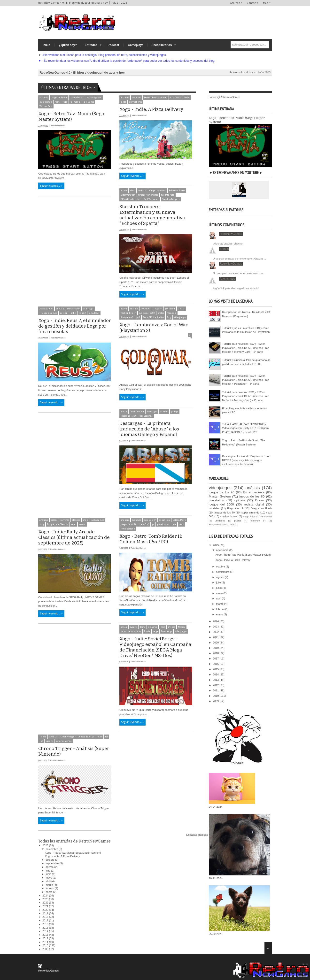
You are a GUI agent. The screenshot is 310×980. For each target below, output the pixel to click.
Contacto (252, 3)
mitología (172, 313)
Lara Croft (144, 524)
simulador (94, 313)
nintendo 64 (258, 521)
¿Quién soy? (68, 45)
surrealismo (136, 102)
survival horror (229, 516)
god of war (170, 309)
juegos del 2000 (147, 313)
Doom (260, 500)
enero (49, 892)
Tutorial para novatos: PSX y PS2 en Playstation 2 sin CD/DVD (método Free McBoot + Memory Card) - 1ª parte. (246, 396)
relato (232, 525)
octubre (50, 860)
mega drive (249, 517)
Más (266, 3)
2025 (46, 845)
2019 (46, 913)
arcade (54, 520)
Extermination (128, 195)
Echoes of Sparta (177, 191)
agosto (50, 867)
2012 (46, 938)
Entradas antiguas (197, 835)
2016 (46, 924)
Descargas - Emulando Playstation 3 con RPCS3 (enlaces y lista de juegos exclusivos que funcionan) (246, 460)
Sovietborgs (166, 631)
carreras (65, 520)
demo (143, 627)
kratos (161, 313)
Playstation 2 (127, 317)
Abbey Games (46, 309)
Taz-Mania (89, 102)
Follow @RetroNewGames (225, 97)
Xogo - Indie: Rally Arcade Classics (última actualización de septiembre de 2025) (74, 537)
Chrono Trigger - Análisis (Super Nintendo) (74, 751)
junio (49, 874)
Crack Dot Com (137, 412)
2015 (46, 928)
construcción (74, 309)
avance (133, 627)
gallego (175, 412)
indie (187, 98)
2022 (46, 903)
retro (57, 102)
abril (48, 881)
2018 (46, 917)
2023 (46, 899)
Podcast (113, 45)
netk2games (98, 520)
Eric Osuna (176, 98)
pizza (123, 102)
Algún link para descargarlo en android (236, 288)
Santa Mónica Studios (153, 317)
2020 (46, 910)
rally (42, 524)
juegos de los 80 (252, 496)
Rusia (147, 631)
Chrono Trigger (68, 737)
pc (153, 524)
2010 (46, 945)
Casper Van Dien (158, 191)
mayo (49, 878)
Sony (169, 317)
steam (82, 524)
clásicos (76, 520)
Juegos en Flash (261, 508)
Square (49, 741)
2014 (46, 931)
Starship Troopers (171, 199)
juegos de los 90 (59, 98)
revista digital (254, 504)
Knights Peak (168, 195)
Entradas (91, 45)
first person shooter (148, 195)
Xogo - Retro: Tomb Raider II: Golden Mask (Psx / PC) (151, 539)
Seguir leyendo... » (51, 186)
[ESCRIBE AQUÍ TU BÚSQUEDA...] (250, 45)
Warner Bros (46, 106)
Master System (94, 98)
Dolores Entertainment (156, 98)
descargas (152, 412)
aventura (137, 98)
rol (106, 737)
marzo (50, 885)
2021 (46, 906)
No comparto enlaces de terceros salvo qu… (239, 273)
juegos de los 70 (225, 513)
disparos (153, 627)
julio (48, 871)
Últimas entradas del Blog (66, 87)
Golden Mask (179, 520)
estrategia (88, 309)
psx (174, 524)
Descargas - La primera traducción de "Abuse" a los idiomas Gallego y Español (149, 429)
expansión (164, 520)
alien (132, 191)
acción (124, 191)
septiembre (52, 863)
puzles (238, 521)
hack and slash (128, 313)
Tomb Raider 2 (128, 529)
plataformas (46, 102)
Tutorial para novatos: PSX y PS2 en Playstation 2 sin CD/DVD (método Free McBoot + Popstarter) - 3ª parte (246, 380)
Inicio (46, 45)
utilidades (220, 521)
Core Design (150, 520)
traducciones (146, 416)
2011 (46, 942)
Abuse (124, 412)
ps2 (138, 317)
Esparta (158, 309)
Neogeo (182, 627)
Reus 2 (82, 313)
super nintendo (64, 741)
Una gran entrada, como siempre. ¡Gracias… (239, 259)
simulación (266, 517)
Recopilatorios (162, 45)
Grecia (181, 309)
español (164, 412)
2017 (46, 920)
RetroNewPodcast (217, 525)
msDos (172, 627)
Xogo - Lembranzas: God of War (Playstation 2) (154, 328)
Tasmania (75, 102)
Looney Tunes (77, 98)
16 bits (43, 737)
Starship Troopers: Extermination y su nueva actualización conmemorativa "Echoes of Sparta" (152, 215)
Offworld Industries (131, 199)
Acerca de (236, 3)
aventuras (146, 309)
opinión (240, 500)
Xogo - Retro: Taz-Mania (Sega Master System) (71, 116)
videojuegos (180, 317)
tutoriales (214, 508)
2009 (46, 949)
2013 (46, 935)
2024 (46, 896)
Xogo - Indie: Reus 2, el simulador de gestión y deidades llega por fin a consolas (75, 326)
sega (65, 102)
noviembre (52, 849)
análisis (44, 98)
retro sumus (135, 631)
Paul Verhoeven (151, 199)
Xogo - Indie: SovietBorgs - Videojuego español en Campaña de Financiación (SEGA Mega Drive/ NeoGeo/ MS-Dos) (155, 647)
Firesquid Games (48, 313)
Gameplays (136, 45)
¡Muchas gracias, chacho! (228, 244)
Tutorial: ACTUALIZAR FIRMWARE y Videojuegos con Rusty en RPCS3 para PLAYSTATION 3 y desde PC (245, 428)
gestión (64, 313)
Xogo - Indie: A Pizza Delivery (151, 109)
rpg (41, 741)
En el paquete (254, 492)
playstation (216, 500)
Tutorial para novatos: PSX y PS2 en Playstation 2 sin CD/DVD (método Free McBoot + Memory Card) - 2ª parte (246, 348)
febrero (50, 888)
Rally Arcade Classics (58, 524)
